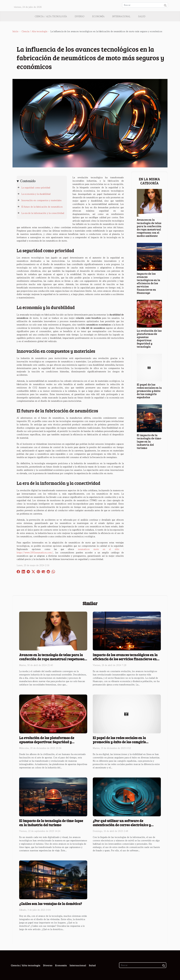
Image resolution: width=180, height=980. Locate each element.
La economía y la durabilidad (36, 194)
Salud (142, 16)
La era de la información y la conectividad (43, 213)
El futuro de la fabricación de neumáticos (42, 207)
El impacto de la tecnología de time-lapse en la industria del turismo (149, 441)
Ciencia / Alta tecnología (51, 16)
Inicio (15, 31)
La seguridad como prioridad (36, 188)
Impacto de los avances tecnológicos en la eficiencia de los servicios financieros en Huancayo (148, 283)
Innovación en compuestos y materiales (41, 200)
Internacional (121, 16)
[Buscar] (145, 5)
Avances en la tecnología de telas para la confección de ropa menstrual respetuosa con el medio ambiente (149, 228)
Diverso (80, 16)
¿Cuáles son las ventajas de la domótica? (51, 904)
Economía (98, 16)
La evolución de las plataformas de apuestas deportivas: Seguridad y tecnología (149, 339)
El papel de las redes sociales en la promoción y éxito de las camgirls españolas (149, 391)
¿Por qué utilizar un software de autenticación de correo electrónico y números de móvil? (122, 825)
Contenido (28, 181)
